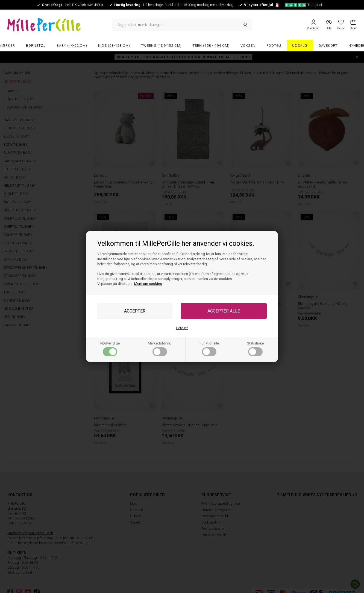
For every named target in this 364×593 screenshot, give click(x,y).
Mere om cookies (148, 284)
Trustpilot (303, 5)
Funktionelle (209, 349)
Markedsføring (160, 349)
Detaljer (182, 328)
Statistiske (255, 349)
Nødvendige (110, 349)
